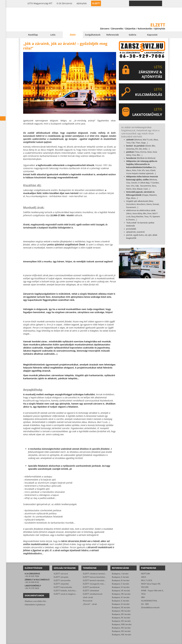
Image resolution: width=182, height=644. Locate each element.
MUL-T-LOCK (147, 580)
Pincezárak (88, 601)
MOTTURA (146, 574)
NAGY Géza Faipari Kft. (151, 584)
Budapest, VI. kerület (121, 587)
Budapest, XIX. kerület (121, 628)
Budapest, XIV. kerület (121, 614)
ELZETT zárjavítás (61, 584)
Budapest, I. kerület (120, 574)
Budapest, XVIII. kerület (122, 624)
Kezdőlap (33, 35)
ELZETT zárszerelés (62, 580)
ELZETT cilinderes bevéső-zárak (96, 574)
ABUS (144, 577)
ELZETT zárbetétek (91, 591)
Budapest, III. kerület (121, 580)
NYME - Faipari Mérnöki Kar (153, 591)
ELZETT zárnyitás (61, 577)
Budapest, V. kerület (120, 584)
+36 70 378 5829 (32, 588)
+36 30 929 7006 (32, 576)
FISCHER (145, 587)
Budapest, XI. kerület (121, 604)
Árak (73, 35)
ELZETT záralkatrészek (93, 594)
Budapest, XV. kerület (121, 618)
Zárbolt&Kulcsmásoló (150, 607)
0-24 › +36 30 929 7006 (147, 3)
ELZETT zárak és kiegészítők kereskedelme (72, 594)
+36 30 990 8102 (32, 582)
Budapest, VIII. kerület (121, 594)
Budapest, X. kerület (120, 601)
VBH (143, 597)
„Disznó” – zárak (90, 604)
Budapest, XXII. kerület (121, 635)
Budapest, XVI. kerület (121, 621)
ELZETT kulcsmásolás (63, 587)
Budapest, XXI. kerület (121, 631)
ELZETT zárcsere (61, 574)
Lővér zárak (88, 597)
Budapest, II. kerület (120, 577)
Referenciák (113, 35)
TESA (143, 594)
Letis (53, 35)
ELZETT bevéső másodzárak (95, 580)
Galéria (132, 35)
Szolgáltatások (93, 35)
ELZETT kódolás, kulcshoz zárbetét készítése (73, 591)
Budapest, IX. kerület (121, 597)
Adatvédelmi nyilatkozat (35, 605)
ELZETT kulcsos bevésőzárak (95, 577)
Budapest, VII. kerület (121, 591)
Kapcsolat (152, 35)
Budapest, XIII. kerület (121, 611)
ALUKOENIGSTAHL (149, 601)
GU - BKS (145, 604)
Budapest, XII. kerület (121, 607)
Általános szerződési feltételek (38, 601)
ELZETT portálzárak (91, 587)
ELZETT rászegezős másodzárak (97, 584)
